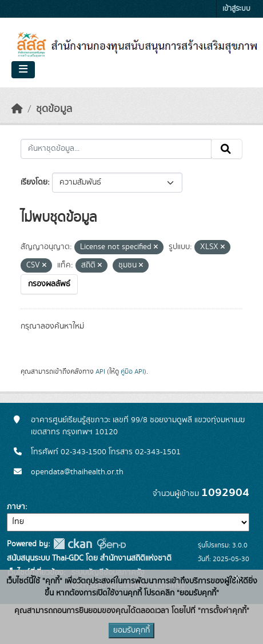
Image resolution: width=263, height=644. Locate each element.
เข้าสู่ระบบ (236, 9)
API (100, 371)
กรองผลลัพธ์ (49, 284)
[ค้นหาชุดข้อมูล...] (116, 149)
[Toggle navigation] (23, 70)
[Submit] (227, 149)
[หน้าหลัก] (17, 109)
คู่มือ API (132, 371)
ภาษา (16, 507)
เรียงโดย (34, 182)
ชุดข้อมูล (54, 109)
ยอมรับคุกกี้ (131, 630)
